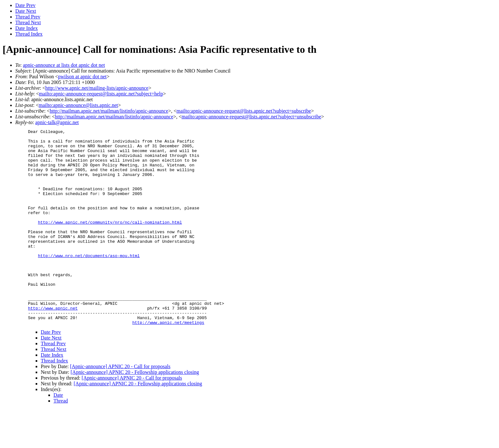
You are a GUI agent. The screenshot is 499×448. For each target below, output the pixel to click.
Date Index (27, 28)
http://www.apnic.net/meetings (168, 361)
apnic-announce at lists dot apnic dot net (64, 65)
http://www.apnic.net (53, 344)
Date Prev (25, 5)
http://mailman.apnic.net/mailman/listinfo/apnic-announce (109, 111)
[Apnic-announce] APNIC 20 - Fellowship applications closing (135, 411)
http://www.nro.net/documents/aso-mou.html (89, 281)
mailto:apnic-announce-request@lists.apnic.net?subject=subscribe (244, 111)
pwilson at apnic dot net (82, 77)
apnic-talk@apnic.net (57, 122)
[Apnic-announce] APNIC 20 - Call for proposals (120, 406)
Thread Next (28, 22)
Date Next (26, 11)
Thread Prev (28, 17)
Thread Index (29, 34)
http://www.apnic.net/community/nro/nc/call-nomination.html (110, 241)
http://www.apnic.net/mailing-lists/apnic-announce (97, 88)
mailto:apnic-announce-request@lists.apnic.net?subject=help (101, 94)
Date (58, 434)
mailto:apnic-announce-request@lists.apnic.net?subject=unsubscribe (252, 117)
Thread (61, 440)
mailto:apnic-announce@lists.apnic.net (78, 105)
